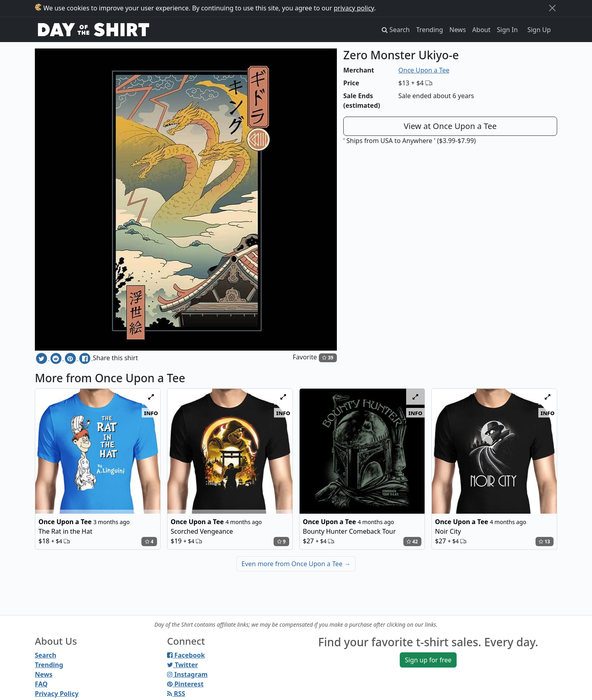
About (481, 30)
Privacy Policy (57, 694)
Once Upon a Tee (424, 70)
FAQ (41, 684)
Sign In (507, 30)
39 (328, 358)
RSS (176, 694)
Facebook (186, 655)
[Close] (552, 8)
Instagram (187, 674)
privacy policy (354, 8)
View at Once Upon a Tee (450, 126)
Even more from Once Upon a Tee (296, 564)
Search (45, 655)
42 (412, 542)
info (151, 413)
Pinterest (185, 684)
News (458, 30)
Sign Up (539, 30)
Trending (430, 30)
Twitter (182, 665)
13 (544, 542)
